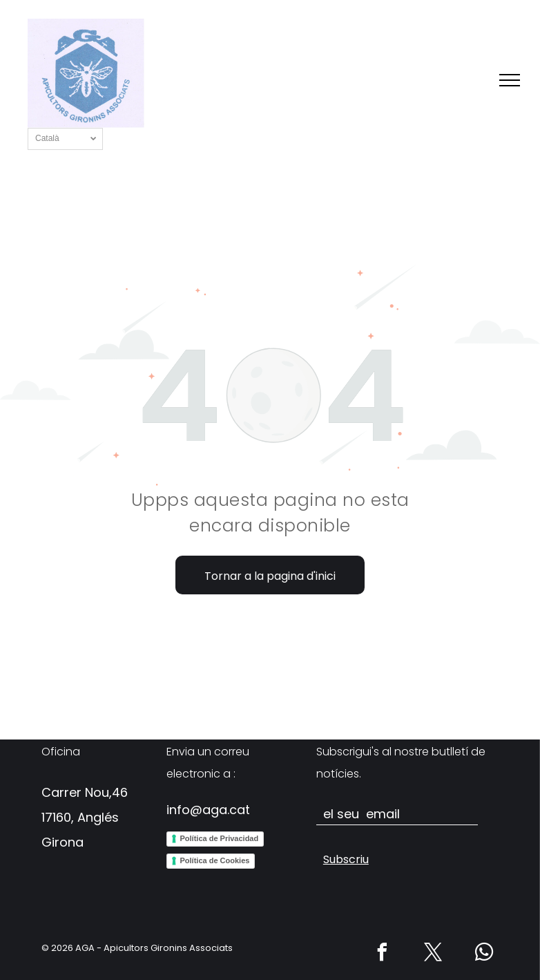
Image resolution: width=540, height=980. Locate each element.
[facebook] (383, 954)
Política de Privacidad (220, 838)
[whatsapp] (485, 954)
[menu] (510, 80)
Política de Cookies (215, 860)
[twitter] (434, 954)
